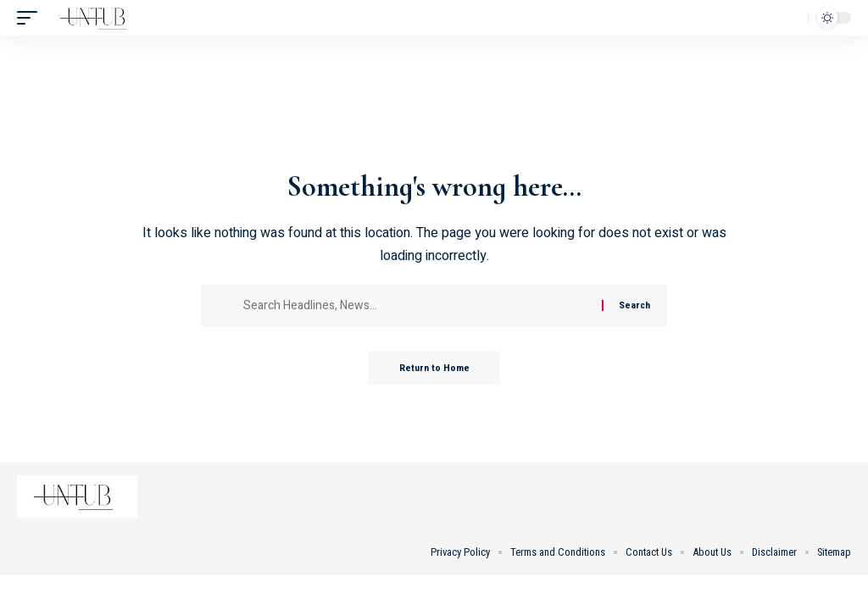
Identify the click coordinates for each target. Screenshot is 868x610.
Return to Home (434, 369)
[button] (31, 18)
